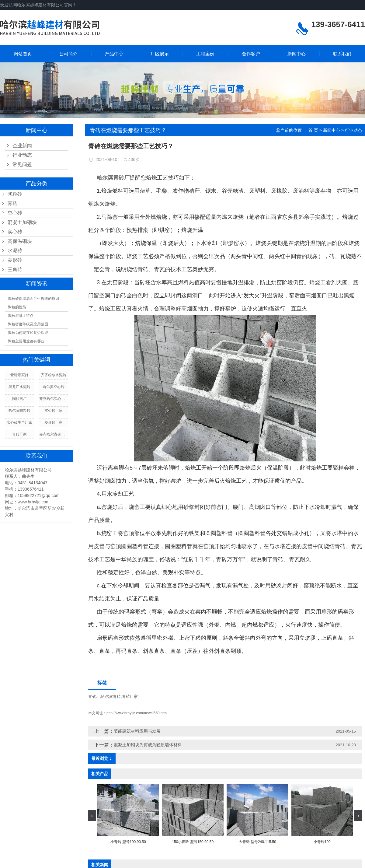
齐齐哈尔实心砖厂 (54, 399)
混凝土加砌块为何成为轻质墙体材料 (148, 745)
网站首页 (23, 54)
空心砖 (15, 213)
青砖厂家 (19, 434)
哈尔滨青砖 (111, 696)
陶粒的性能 (17, 307)
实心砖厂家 (54, 411)
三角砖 (15, 269)
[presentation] (92, 815)
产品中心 (114, 54)
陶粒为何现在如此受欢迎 (28, 333)
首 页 (313, 130)
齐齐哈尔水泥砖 (54, 375)
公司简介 (68, 54)
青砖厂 (94, 696)
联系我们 (342, 54)
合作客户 (251, 54)
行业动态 (22, 155)
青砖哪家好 (19, 375)
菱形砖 (15, 260)
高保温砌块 (20, 241)
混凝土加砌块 (22, 222)
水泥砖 (15, 251)
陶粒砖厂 (19, 399)
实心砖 (15, 232)
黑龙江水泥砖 (19, 387)
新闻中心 (297, 54)
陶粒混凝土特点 (21, 316)
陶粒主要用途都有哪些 (26, 341)
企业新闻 (22, 146)
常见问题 (22, 164)
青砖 (12, 203)
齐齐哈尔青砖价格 (54, 434)
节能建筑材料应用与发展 (137, 731)
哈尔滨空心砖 (54, 387)
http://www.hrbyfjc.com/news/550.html (137, 713)
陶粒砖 (15, 194)
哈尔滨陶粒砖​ (19, 411)
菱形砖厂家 (54, 422)
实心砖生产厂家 (19, 422)
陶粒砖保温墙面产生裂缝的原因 (33, 299)
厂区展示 (160, 54)
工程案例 (205, 54)
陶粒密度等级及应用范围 (28, 324)
